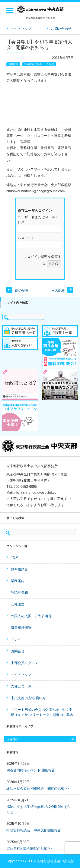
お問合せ (18, 651)
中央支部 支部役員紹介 (28, 698)
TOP (14, 557)
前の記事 (22, 291)
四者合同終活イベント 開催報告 (31, 770)
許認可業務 (19, 593)
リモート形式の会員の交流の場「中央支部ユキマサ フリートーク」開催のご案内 (42, 712)
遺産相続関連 (21, 628)
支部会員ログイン (25, 663)
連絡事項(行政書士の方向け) (39, 64)
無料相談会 (19, 569)
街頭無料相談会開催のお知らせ (30, 849)
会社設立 (18, 604)
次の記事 (58, 291)
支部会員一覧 (21, 686)
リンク (16, 639)
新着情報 (13, 64)
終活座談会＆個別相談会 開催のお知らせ (39, 788)
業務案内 (18, 581)
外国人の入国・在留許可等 (31, 616)
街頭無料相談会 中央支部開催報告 (34, 830)
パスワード (26, 238)
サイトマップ (21, 675)
